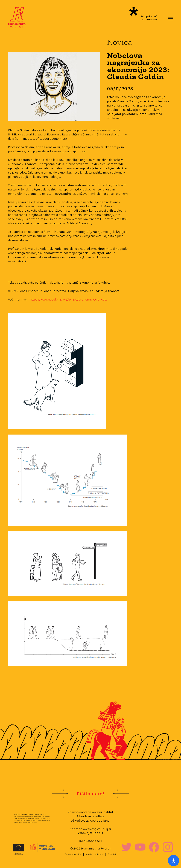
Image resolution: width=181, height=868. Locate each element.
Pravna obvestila (73, 854)
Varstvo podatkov (95, 854)
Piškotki (112, 854)
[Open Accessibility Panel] (174, 861)
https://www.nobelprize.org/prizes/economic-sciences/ (69, 299)
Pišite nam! (90, 794)
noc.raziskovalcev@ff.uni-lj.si (90, 829)
